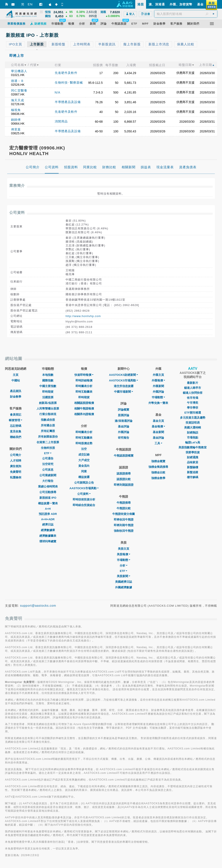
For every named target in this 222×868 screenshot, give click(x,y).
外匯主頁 (158, 375)
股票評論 (124, 415)
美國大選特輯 (193, 428)
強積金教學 (158, 478)
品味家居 (193, 462)
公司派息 (48, 470)
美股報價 (124, 554)
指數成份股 (48, 420)
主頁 (16, 375)
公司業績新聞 (48, 475)
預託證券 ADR (48, 514)
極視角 (16, 110)
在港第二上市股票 (48, 442)
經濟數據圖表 (48, 536)
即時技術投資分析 (84, 499)
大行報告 (48, 481)
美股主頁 (124, 549)
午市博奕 (193, 403)
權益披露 (84, 477)
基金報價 (158, 426)
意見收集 (16, 431)
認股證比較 (124, 479)
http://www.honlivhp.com (83, 316)
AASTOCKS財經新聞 (124, 375)
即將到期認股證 (124, 485)
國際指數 (48, 380)
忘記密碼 (16, 426)
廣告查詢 (16, 466)
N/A (58, 92)
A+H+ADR (48, 519)
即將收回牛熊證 (124, 520)
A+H (48, 509)
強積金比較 (158, 472)
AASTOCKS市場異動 (84, 488)
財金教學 (16, 397)
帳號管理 (16, 420)
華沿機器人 (19, 71)
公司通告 (48, 458)
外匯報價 (158, 380)
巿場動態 (158, 397)
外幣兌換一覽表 (158, 403)
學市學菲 (193, 408)
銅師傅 (16, 120)
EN (30, 4)
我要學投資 (193, 452)
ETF (48, 453)
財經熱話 (193, 432)
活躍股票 (48, 397)
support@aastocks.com (38, 606)
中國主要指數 (48, 386)
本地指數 (48, 375)
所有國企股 (48, 425)
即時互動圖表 (84, 392)
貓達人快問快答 (193, 393)
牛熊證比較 (124, 508)
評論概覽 (124, 410)
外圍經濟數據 (124, 587)
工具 (158, 443)
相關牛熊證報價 (84, 409)
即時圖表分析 (84, 386)
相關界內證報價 (84, 414)
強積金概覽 (158, 461)
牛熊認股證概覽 (124, 456)
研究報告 (124, 438)
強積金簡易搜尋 (158, 467)
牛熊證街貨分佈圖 (124, 514)
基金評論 (124, 426)
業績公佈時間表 (48, 486)
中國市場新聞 (124, 392)
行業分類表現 (48, 414)
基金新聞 (158, 432)
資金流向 (84, 466)
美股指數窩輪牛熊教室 (193, 447)
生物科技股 (48, 448)
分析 (124, 566)
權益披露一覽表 (48, 503)
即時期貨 (48, 392)
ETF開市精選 (193, 413)
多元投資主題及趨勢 (193, 418)
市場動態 (124, 560)
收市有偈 (193, 398)
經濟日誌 (48, 524)
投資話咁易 (193, 423)
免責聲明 (16, 472)
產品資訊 (16, 391)
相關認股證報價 (84, 403)
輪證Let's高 (193, 442)
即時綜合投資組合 (84, 505)
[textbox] (186, 14)
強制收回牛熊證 (124, 531)
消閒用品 (61, 121)
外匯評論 (124, 432)
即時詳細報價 (84, 380)
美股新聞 (124, 576)
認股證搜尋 (124, 474)
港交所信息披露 (124, 386)
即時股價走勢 (84, 443)
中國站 (16, 380)
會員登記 (16, 415)
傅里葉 (16, 129)
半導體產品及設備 (68, 102)
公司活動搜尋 (48, 492)
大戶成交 (84, 460)
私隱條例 (16, 477)
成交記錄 (84, 455)
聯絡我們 (16, 437)
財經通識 (193, 457)
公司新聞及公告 (84, 483)
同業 (84, 471)
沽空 (84, 449)
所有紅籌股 (48, 431)
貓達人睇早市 (193, 388)
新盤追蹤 (193, 472)
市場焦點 (193, 437)
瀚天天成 (18, 100)
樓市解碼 (193, 477)
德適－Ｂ (18, 81)
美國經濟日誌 (124, 582)
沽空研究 (48, 464)
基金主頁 (158, 421)
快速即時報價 (84, 375)
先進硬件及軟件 (66, 73)
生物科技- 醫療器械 (69, 83)
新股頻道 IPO (48, 498)
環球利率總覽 (48, 541)
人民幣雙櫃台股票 (48, 409)
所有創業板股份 (48, 437)
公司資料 (84, 494)
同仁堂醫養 (19, 90)
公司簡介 (16, 455)
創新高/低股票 (48, 403)
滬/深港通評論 (124, 421)
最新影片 (193, 383)
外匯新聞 (158, 386)
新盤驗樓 (193, 467)
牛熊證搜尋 (124, 503)
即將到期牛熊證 (124, 525)
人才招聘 (16, 461)
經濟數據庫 (48, 530)
